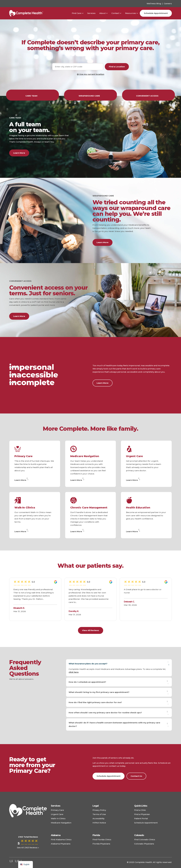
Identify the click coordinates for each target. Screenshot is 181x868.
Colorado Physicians (144, 844)
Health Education (138, 508)
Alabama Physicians (61, 844)
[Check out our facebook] (11, 861)
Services (91, 13)
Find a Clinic (140, 810)
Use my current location (90, 74)
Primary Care (23, 456)
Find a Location (117, 67)
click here (74, 672)
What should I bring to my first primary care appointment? (119, 692)
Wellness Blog (154, 4)
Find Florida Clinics (102, 840)
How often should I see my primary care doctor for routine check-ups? (119, 713)
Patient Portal (141, 818)
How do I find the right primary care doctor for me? (119, 702)
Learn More (19, 153)
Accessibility (98, 818)
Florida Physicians (101, 844)
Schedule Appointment (156, 13)
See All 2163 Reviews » (28, 848)
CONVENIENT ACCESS (148, 96)
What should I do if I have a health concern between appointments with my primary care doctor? (119, 724)
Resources (131, 13)
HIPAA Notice (99, 823)
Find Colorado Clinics (145, 840)
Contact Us (136, 776)
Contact (115, 13)
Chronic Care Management (89, 508)
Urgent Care (134, 456)
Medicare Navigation (85, 456)
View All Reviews (91, 630)
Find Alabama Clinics (61, 840)
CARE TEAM (33, 96)
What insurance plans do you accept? (119, 664)
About (102, 13)
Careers (168, 4)
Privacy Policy (99, 810)
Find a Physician (142, 814)
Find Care (77, 13)
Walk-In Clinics (25, 508)
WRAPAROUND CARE (90, 96)
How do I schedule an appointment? (119, 682)
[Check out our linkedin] (17, 861)
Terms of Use (99, 814)
